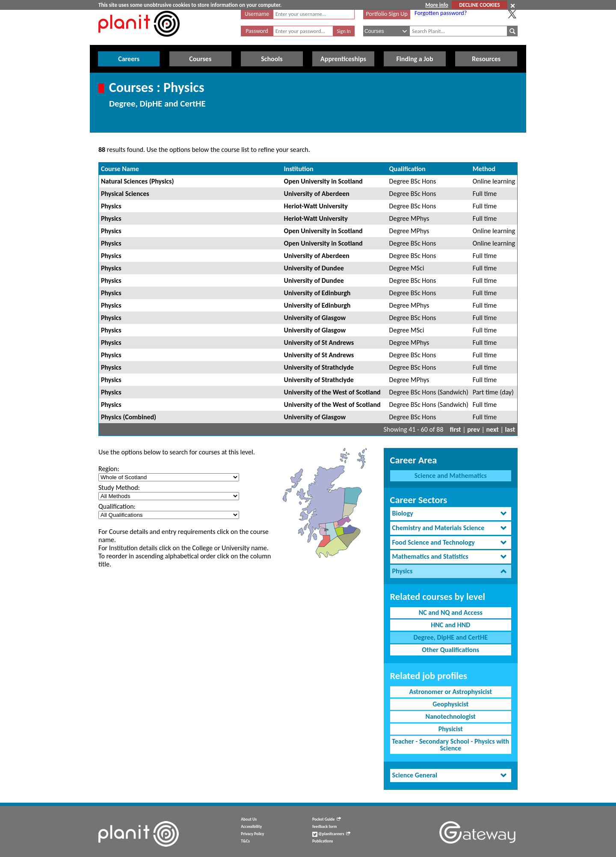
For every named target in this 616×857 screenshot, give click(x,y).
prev (474, 429)
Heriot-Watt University (316, 206)
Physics (111, 206)
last (510, 429)
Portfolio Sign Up (387, 14)
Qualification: (117, 506)
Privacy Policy (252, 834)
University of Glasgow (315, 318)
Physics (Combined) (129, 417)
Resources (486, 59)
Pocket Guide (327, 819)
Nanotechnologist (451, 716)
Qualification (407, 169)
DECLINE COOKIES (479, 5)
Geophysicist (450, 704)
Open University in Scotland (323, 181)
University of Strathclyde (319, 367)
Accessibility (251, 827)
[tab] (451, 514)
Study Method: (119, 488)
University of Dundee (314, 268)
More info (437, 5)
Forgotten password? (441, 13)
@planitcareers (332, 834)
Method (484, 169)
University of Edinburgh (317, 293)
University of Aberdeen (317, 194)
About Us (249, 819)
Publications (323, 841)
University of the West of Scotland (332, 392)
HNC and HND (450, 625)
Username (257, 14)
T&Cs (245, 841)
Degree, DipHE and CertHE (450, 637)
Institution (299, 169)
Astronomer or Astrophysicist (450, 692)
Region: (109, 469)
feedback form (325, 827)
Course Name (120, 169)
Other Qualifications (450, 650)
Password (257, 31)
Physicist (451, 729)
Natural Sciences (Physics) (137, 181)
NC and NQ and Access (451, 612)
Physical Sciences (125, 194)
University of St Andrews (319, 343)
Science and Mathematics (451, 476)
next (493, 429)
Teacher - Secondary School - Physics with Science (450, 745)
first (456, 429)
